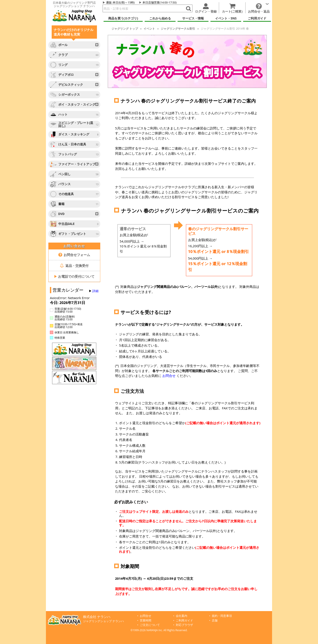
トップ (125, 28)
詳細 (95, 291)
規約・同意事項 (222, 616)
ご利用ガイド (184, 620)
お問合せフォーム (74, 255)
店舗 (215, 620)
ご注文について (150, 625)
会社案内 (182, 616)
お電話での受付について (74, 276)
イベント (149, 28)
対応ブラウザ (184, 625)
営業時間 (146, 620)
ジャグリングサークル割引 (178, 28)
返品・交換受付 (74, 266)
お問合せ (169, 376)
